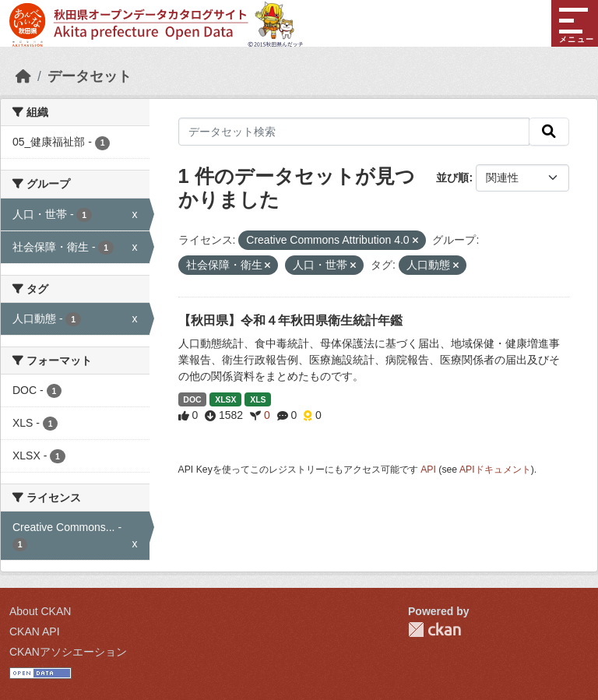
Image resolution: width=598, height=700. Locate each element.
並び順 (452, 178)
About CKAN (40, 611)
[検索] (549, 132)
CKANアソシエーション (68, 652)
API (428, 470)
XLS (258, 399)
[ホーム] (23, 76)
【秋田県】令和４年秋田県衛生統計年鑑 (290, 320)
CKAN (434, 630)
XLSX (225, 399)
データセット (90, 76)
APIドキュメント (495, 470)
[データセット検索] (354, 132)
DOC (192, 399)
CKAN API (35, 631)
